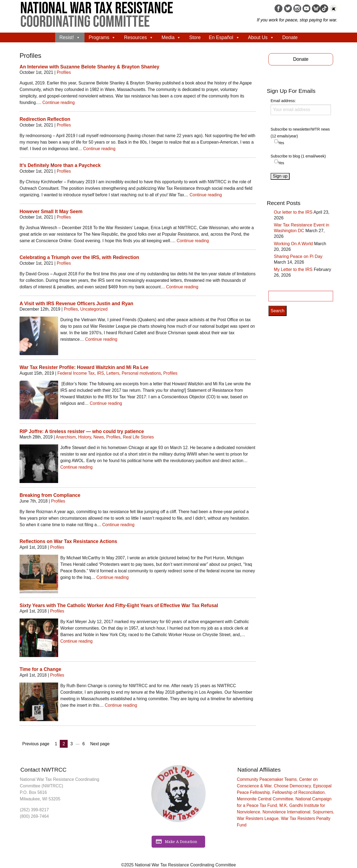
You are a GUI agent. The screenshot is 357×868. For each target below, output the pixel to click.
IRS (101, 373)
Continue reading (59, 102)
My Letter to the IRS (293, 269)
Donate (290, 37)
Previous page (36, 744)
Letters (113, 373)
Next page (100, 744)
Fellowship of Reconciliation (299, 792)
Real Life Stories (138, 437)
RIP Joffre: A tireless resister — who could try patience (82, 431)
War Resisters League (258, 818)
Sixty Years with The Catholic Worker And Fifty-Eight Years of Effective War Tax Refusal (119, 605)
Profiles (64, 72)
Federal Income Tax (76, 373)
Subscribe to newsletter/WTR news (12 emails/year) (300, 133)
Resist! (70, 37)
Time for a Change (40, 669)
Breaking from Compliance (50, 495)
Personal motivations (141, 373)
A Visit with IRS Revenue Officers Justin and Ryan (76, 304)
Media (171, 37)
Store (195, 37)
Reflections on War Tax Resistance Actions (68, 541)
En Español (224, 37)
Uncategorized (94, 309)
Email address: (301, 107)
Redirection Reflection (45, 119)
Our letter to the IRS (293, 212)
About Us (261, 37)
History (85, 437)
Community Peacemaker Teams (267, 779)
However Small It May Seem (51, 212)
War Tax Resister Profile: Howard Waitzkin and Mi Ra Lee (84, 367)
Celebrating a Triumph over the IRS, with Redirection (79, 257)
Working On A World (293, 244)
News (99, 437)
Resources (139, 37)
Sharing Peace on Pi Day (298, 256)
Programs (102, 37)
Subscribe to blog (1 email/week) (298, 156)
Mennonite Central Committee (265, 799)
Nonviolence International (286, 812)
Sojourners (323, 812)
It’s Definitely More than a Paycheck (60, 165)
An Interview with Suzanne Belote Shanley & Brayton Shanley (89, 67)
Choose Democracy (292, 786)
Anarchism (66, 437)
